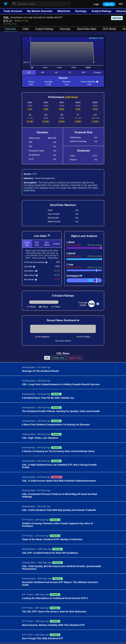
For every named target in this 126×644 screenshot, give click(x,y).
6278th (46, 121)
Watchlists (64, 11)
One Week (47, 244)
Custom (97, 72)
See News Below (63, 341)
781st (95, 109)
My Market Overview (40, 11)
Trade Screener (13, 11)
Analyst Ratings (101, 11)
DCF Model (110, 29)
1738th (95, 121)
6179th (30, 121)
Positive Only (58, 358)
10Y (84, 72)
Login (96, 4)
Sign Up (109, 4)
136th (46, 109)
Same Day (27, 244)
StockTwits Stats (87, 29)
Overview (10, 29)
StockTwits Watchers (63, 205)
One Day (37, 244)
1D (29, 72)
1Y (70, 72)
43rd (30, 109)
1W (42, 72)
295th (62, 109)
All (47, 358)
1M (56, 72)
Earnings (81, 11)
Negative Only (75, 358)
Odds (26, 29)
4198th (78, 121)
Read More (29, 190)
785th (78, 109)
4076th (62, 121)
